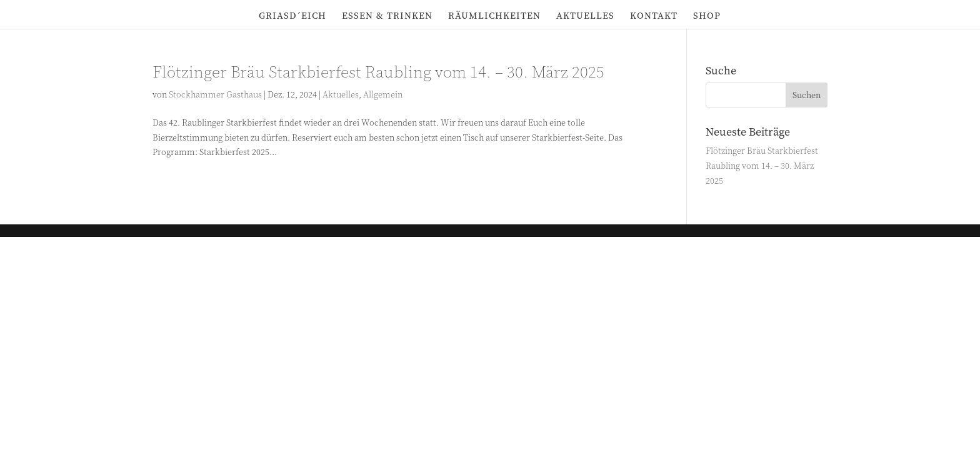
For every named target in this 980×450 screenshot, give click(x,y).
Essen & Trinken (387, 17)
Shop (707, 17)
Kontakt (654, 17)
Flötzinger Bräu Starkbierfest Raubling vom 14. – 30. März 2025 (378, 73)
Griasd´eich (292, 17)
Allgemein (383, 95)
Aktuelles (585, 17)
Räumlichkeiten (494, 17)
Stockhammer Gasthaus (215, 95)
